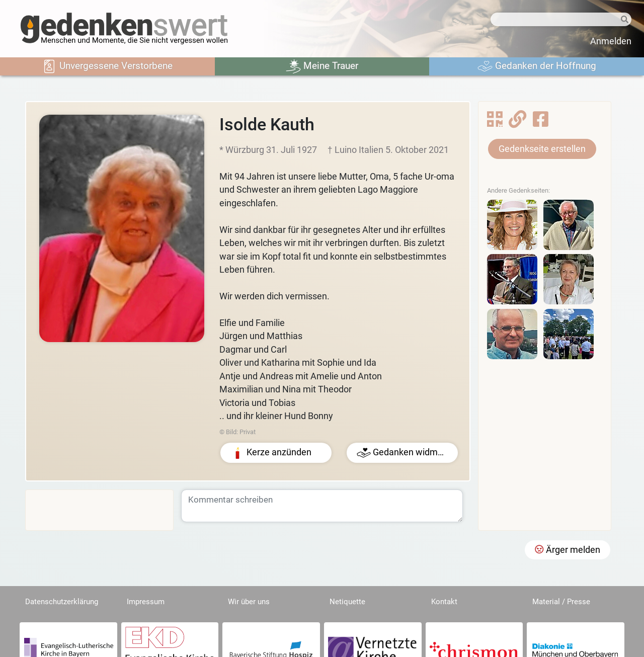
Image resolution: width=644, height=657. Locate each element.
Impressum (146, 602)
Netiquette (347, 602)
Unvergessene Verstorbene (107, 66)
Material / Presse (561, 602)
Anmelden (611, 41)
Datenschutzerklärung (62, 602)
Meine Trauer (322, 66)
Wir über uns (249, 602)
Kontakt (444, 602)
